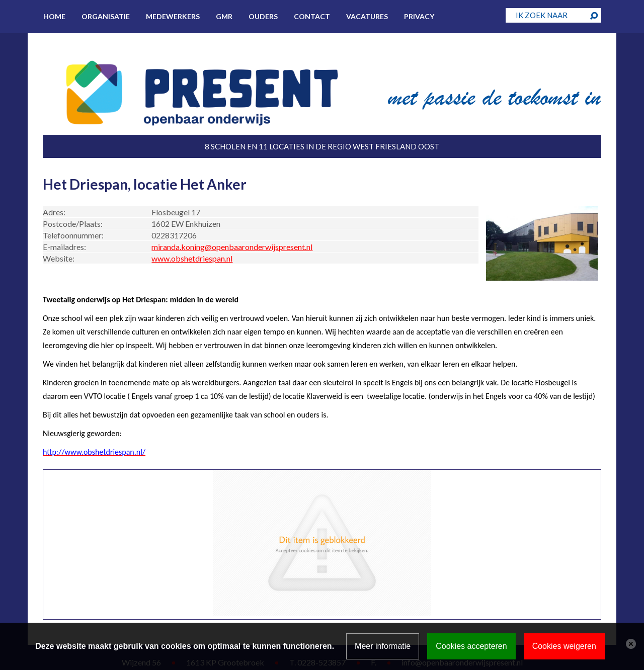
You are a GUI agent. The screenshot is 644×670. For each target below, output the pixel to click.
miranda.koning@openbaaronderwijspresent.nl (232, 247)
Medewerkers (173, 16)
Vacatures (367, 16)
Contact (312, 16)
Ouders (263, 16)
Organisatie (106, 16)
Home (54, 16)
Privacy (419, 16)
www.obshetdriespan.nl (192, 258)
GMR (224, 16)
